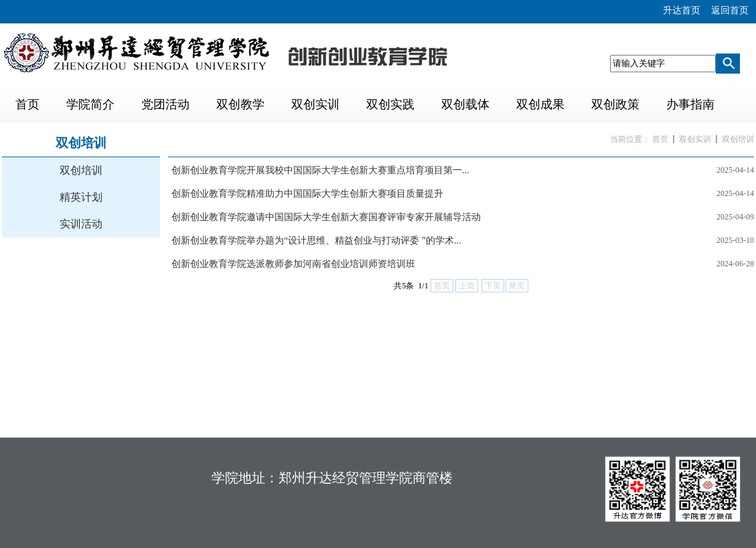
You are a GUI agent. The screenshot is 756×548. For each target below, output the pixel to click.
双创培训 (81, 170)
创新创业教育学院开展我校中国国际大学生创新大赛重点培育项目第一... (320, 170)
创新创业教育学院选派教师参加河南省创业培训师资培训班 (293, 264)
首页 (660, 139)
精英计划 (81, 197)
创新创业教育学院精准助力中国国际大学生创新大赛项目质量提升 (307, 194)
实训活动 (81, 224)
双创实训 (695, 139)
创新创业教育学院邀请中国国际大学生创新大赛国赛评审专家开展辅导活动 (326, 217)
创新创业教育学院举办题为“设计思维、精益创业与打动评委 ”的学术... (316, 241)
